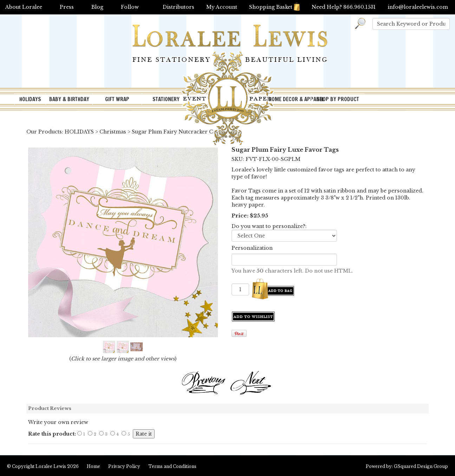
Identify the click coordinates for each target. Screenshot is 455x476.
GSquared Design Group (421, 466)
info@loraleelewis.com (418, 7)
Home (93, 466)
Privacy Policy (124, 466)
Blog (97, 7)
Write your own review (58, 422)
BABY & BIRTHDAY (69, 99)
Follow (130, 7)
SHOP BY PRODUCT (338, 99)
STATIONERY (166, 99)
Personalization (252, 248)
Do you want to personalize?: (269, 226)
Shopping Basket (274, 7)
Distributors (178, 7)
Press (67, 7)
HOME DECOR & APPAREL (290, 99)
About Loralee (24, 7)
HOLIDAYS (30, 99)
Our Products (44, 132)
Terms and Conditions (172, 466)
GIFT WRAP (117, 99)
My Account (222, 7)
